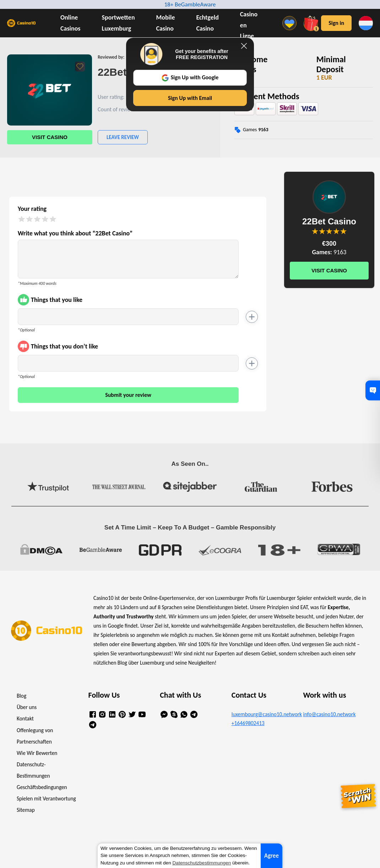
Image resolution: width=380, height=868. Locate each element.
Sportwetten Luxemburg (118, 23)
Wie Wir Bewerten (37, 753)
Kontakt (25, 718)
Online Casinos (70, 23)
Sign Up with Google (190, 78)
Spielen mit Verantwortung (46, 798)
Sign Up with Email (190, 98)
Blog (21, 696)
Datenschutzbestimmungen (202, 863)
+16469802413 (248, 723)
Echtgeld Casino (208, 23)
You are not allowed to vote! (343, 231)
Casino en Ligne (249, 25)
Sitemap (26, 810)
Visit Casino (50, 137)
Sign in (336, 23)
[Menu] (291, 23)
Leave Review (123, 137)
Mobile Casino (166, 23)
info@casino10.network (329, 714)
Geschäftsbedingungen (42, 787)
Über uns (27, 707)
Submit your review (128, 395)
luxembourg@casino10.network (262, 714)
